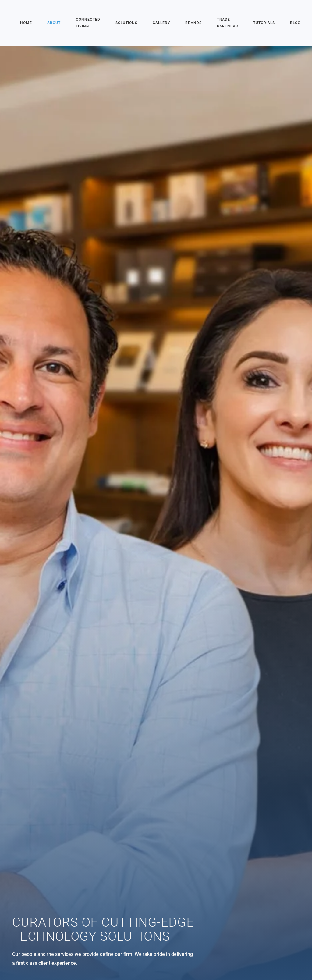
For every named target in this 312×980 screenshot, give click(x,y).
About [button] (54, 23)
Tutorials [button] (264, 23)
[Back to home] (13, 23)
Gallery (161, 23)
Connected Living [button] (88, 23)
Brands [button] (193, 23)
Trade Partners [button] (227, 23)
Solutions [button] (126, 23)
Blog (295, 23)
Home (26, 23)
